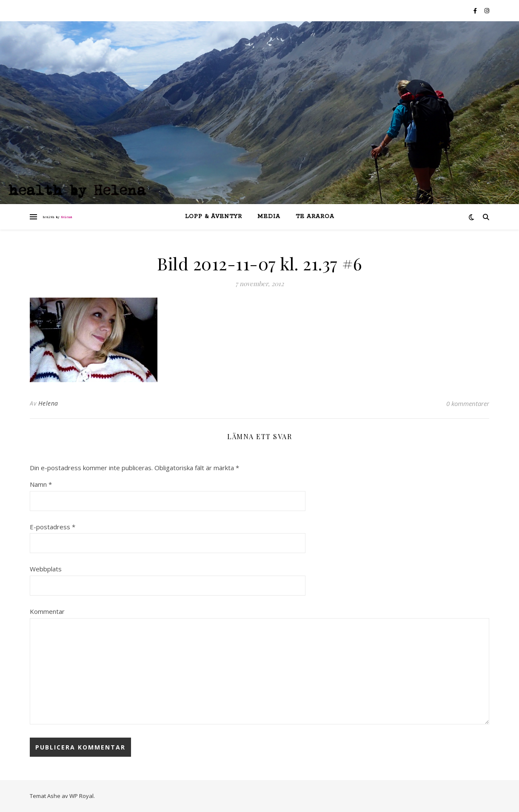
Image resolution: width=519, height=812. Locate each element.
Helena (48, 403)
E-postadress (53, 527)
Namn (41, 484)
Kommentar (47, 611)
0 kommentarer (468, 403)
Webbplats (46, 569)
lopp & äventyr (214, 217)
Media (269, 217)
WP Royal (81, 796)
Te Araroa (315, 217)
